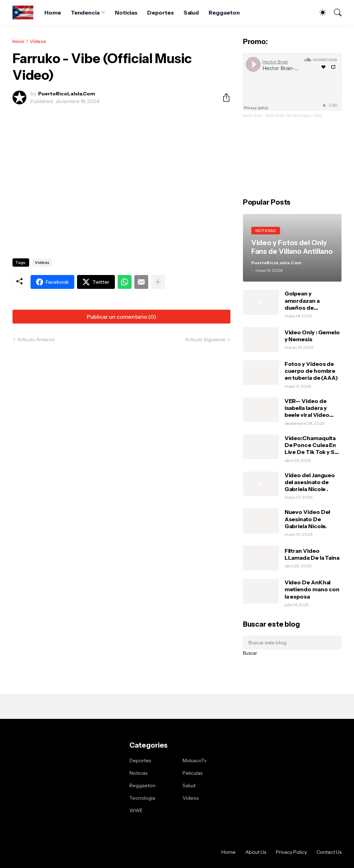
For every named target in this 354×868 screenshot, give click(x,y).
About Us (256, 852)
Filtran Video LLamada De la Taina (312, 554)
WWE (136, 810)
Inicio (18, 41)
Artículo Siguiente (205, 340)
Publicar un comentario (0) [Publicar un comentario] (121, 317)
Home (53, 12)
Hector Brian (253, 116)
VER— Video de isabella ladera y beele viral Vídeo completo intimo (307, 408)
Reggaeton (224, 12)
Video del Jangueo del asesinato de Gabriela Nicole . (310, 482)
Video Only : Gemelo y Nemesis (312, 336)
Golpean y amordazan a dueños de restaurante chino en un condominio (313, 300)
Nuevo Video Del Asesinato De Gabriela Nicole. (307, 519)
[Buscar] (335, 12)
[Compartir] (224, 97)
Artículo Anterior (36, 340)
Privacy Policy (291, 852)
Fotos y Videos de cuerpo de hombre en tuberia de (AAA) (311, 371)
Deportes (160, 12)
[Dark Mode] (319, 12)
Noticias (126, 12)
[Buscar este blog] (292, 643)
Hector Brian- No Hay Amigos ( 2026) (294, 116)
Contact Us (329, 852)
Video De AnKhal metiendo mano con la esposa (312, 589)
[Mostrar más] (158, 282)
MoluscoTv (195, 760)
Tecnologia (142, 798)
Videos (38, 41)
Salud (191, 12)
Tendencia (85, 12)
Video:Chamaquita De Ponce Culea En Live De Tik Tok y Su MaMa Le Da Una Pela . (313, 445)
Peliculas (192, 773)
